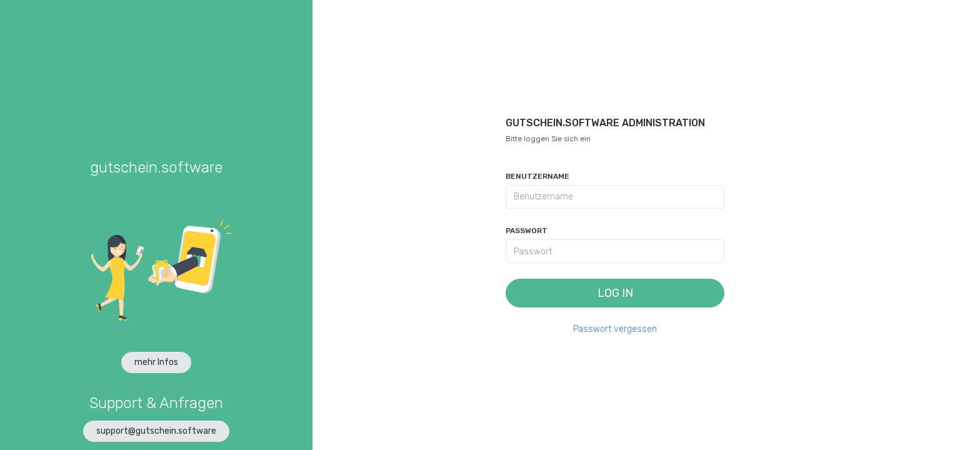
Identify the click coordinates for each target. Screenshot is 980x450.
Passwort (527, 231)
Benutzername (537, 176)
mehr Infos (156, 362)
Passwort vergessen (615, 329)
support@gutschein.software (156, 431)
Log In (615, 293)
